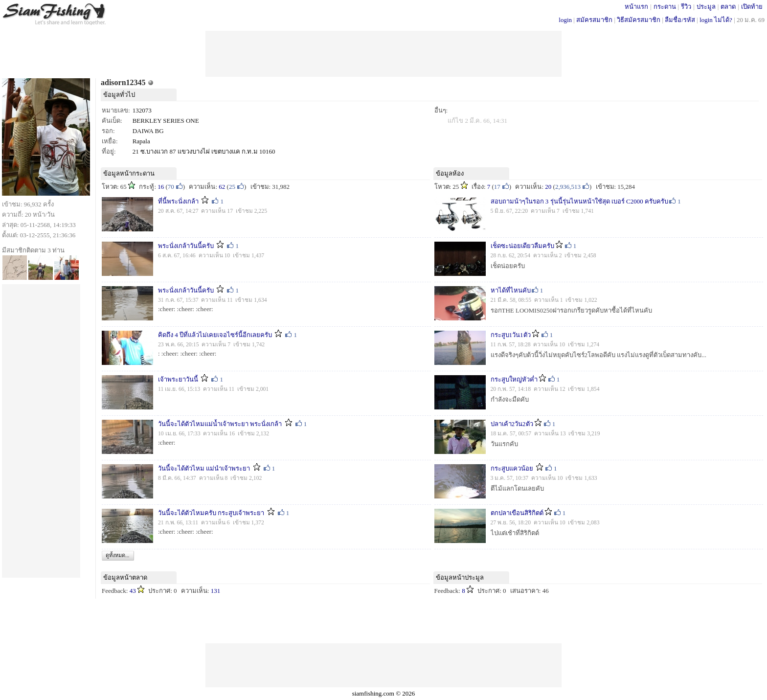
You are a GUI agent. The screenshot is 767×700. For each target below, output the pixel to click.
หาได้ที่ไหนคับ (511, 290)
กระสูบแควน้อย (513, 468)
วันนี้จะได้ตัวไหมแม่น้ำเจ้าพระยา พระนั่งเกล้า (220, 424)
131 (216, 591)
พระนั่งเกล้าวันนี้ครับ (186, 246)
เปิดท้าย (752, 7)
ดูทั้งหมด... (117, 555)
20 (548, 187)
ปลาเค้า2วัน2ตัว (512, 424)
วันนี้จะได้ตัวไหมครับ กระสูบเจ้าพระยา (211, 513)
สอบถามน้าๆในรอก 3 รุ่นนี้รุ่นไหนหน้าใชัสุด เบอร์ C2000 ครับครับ (579, 201)
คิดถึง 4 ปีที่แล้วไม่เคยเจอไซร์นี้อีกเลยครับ (215, 335)
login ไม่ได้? (716, 20)
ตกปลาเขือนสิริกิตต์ (517, 513)
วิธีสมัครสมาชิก (639, 20)
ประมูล (706, 7)
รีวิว (686, 7)
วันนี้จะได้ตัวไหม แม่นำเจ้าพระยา (204, 468)
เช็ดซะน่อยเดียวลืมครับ (522, 246)
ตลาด (728, 7)
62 (222, 187)
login (565, 20)
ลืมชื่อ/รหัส (680, 20)
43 (133, 591)
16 (161, 187)
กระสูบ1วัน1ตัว (511, 335)
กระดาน (665, 7)
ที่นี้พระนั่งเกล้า (178, 201)
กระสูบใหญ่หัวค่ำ (514, 379)
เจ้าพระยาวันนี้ (178, 379)
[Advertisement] (383, 53)
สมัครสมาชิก (594, 20)
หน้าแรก (636, 7)
